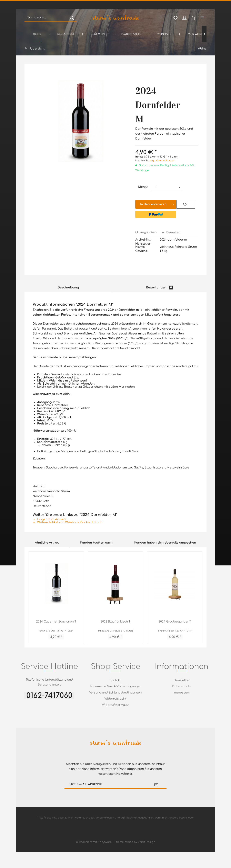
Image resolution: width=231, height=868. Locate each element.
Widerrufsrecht (115, 699)
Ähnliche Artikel (47, 543)
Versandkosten (105, 818)
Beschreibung (68, 288)
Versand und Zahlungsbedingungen (115, 693)
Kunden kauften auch (96, 543)
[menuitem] (51, 18)
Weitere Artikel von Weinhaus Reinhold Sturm (67, 522)
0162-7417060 (49, 696)
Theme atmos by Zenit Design (135, 842)
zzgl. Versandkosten (162, 161)
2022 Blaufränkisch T (115, 622)
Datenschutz (182, 686)
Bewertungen (160, 288)
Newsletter (182, 680)
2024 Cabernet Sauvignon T (56, 622)
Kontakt (115, 680)
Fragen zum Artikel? (49, 519)
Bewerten (171, 232)
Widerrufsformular (115, 705)
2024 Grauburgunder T (175, 622)
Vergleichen (146, 232)
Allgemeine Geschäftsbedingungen (115, 686)
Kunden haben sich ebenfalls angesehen (165, 543)
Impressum (182, 693)
